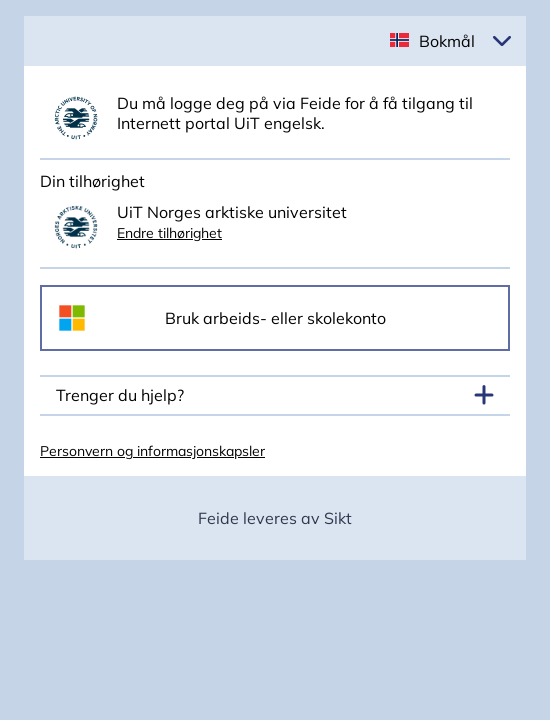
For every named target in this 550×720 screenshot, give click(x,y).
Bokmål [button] (447, 41)
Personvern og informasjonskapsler (152, 451)
